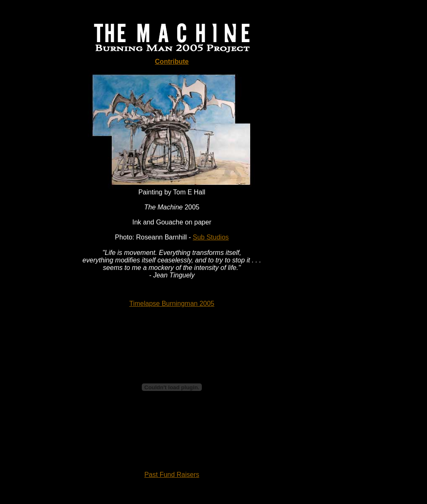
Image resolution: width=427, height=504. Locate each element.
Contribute (172, 62)
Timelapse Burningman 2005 (172, 304)
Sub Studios (211, 237)
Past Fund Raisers (172, 475)
